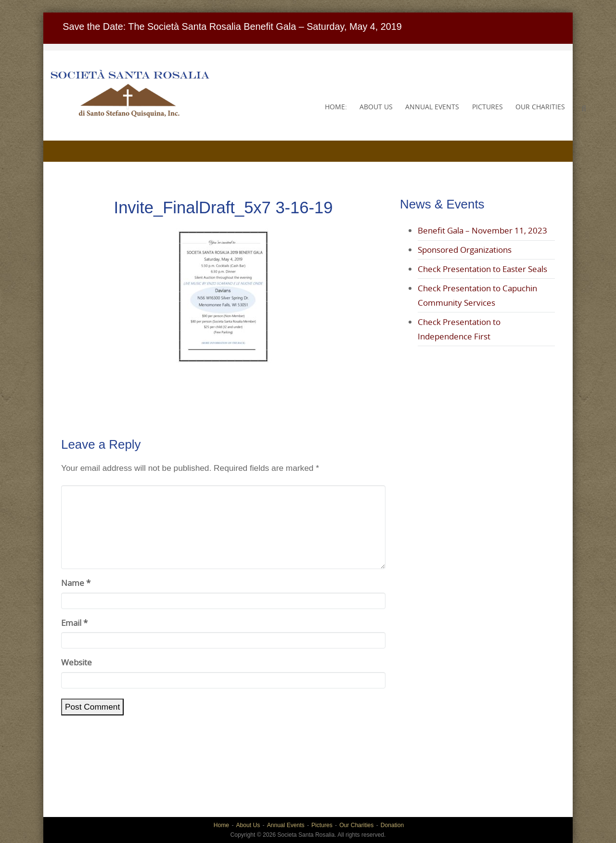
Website (77, 662)
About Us (376, 107)
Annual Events (432, 107)
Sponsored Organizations (465, 250)
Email (74, 623)
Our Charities (540, 107)
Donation (392, 825)
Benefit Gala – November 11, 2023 (482, 230)
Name (76, 583)
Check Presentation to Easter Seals (482, 269)
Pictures (488, 107)
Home (221, 825)
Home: (336, 107)
